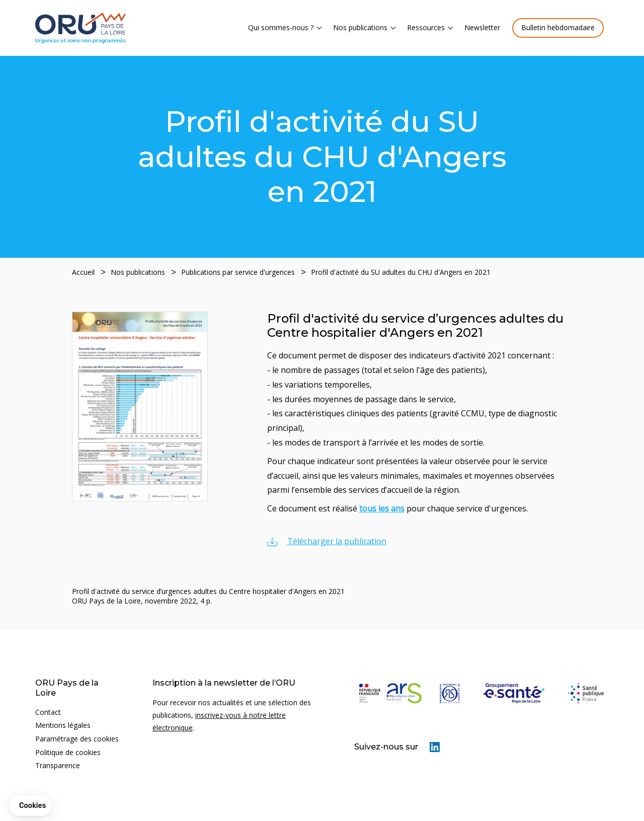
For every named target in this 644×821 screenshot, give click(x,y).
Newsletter (482, 27)
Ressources (426, 27)
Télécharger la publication (337, 541)
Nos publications (360, 27)
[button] (30, 806)
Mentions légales (63, 726)
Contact (48, 712)
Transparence (58, 765)
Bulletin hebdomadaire (558, 27)
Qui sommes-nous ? (281, 27)
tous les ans (382, 508)
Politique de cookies (68, 752)
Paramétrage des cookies (77, 739)
